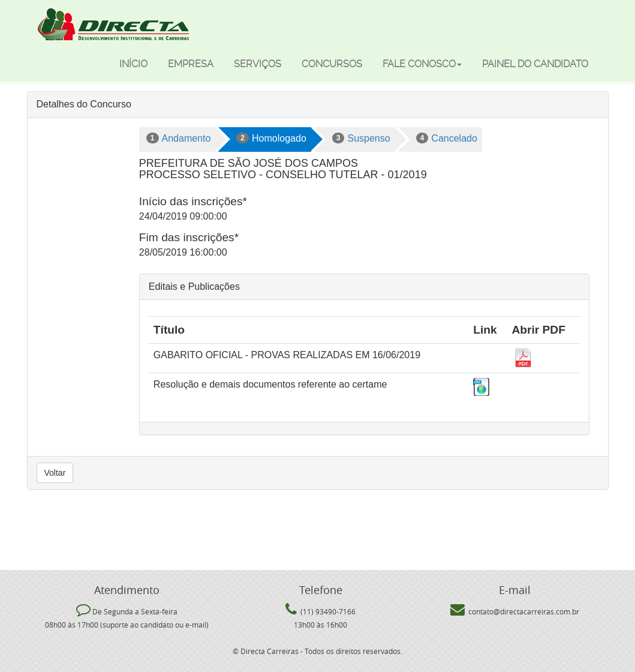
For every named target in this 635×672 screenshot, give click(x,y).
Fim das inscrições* (189, 237)
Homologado (271, 138)
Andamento (179, 138)
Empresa (191, 64)
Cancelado (447, 138)
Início (133, 64)
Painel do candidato (535, 64)
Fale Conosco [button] (422, 64)
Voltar (55, 473)
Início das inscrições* (193, 201)
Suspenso (361, 138)
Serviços (258, 64)
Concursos (332, 64)
